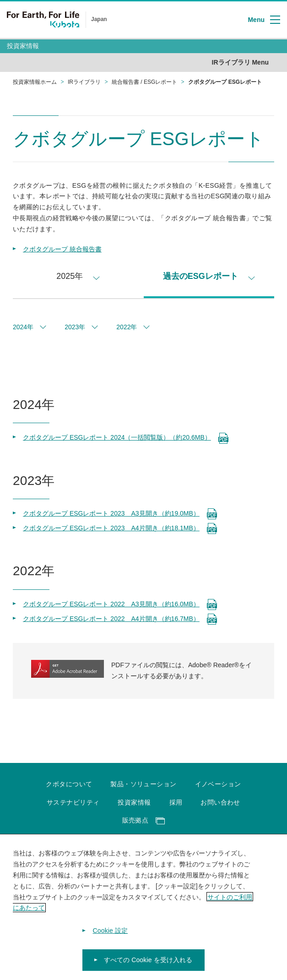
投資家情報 (23, 46)
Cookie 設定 (111, 936)
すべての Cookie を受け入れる (148, 965)
